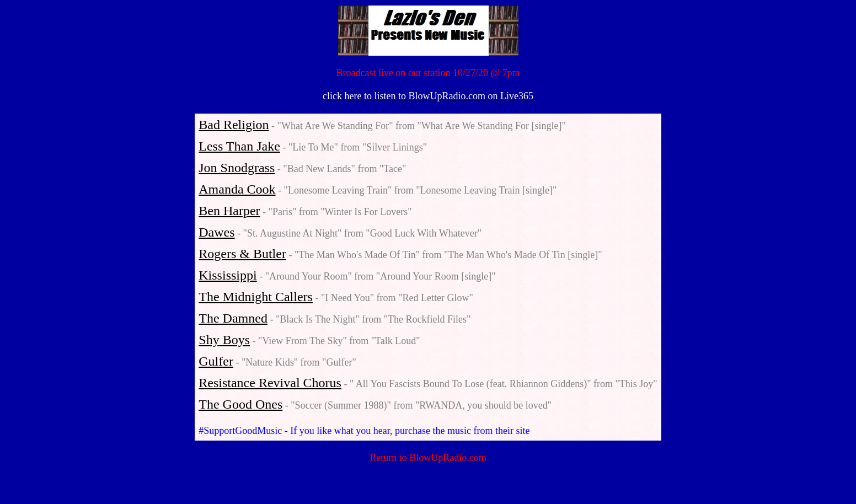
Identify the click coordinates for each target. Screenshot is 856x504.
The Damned (233, 318)
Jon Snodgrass (237, 168)
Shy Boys (224, 340)
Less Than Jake (239, 146)
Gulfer (216, 361)
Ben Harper (229, 211)
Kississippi (228, 275)
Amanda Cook (237, 189)
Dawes (216, 232)
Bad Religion (234, 125)
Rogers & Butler (242, 254)
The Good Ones (240, 404)
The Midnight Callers (256, 297)
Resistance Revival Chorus (270, 383)
